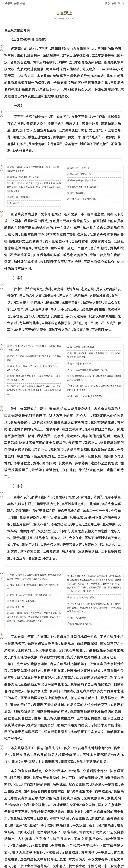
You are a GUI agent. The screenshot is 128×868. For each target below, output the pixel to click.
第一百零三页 (64, 18)
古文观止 (64, 13)
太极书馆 (7, 3)
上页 (119, 852)
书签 (23, 3)
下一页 (64, 852)
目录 (108, 3)
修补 (114, 3)
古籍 (16, 3)
